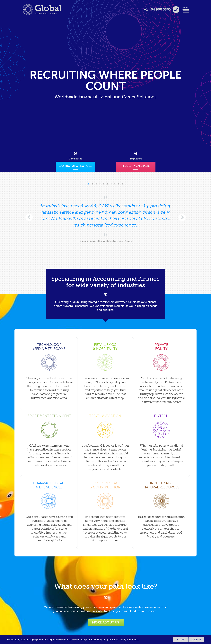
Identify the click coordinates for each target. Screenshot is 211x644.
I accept (181, 640)
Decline (196, 640)
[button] (89, 184)
